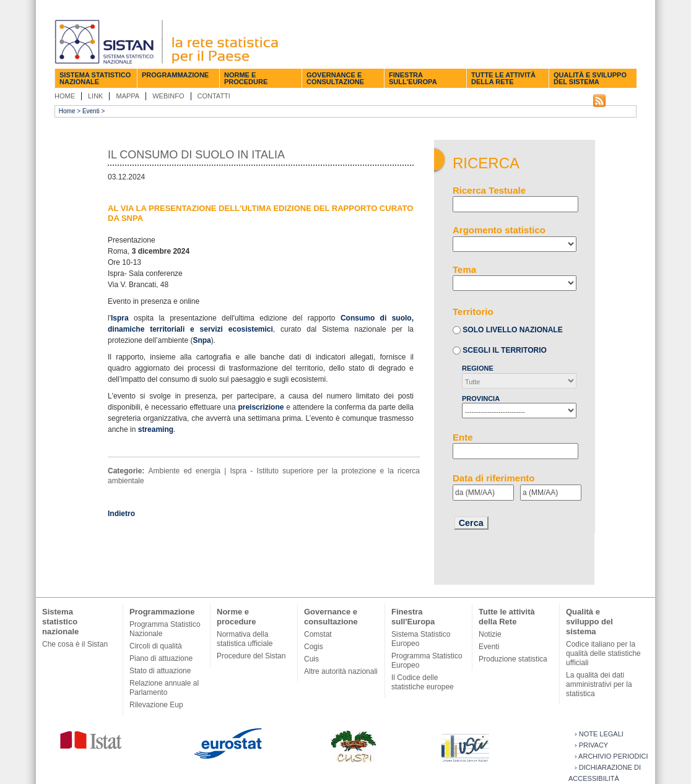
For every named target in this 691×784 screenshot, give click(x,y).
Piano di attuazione (161, 658)
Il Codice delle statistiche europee (423, 682)
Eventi (91, 111)
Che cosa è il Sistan (75, 644)
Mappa (128, 96)
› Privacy (591, 745)
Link (95, 96)
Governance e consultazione (335, 78)
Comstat (318, 634)
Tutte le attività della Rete (503, 78)
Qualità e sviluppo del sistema (590, 78)
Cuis (311, 659)
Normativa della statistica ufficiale (245, 639)
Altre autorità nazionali (341, 671)
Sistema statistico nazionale (95, 78)
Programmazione (175, 75)
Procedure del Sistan (251, 656)
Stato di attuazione (160, 671)
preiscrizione (261, 407)
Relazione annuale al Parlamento (164, 688)
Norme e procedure (246, 78)
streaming (156, 429)
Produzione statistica (513, 659)
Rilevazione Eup (156, 705)
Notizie (490, 634)
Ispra (120, 318)
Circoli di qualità (156, 646)
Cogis (314, 647)
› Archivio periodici (611, 756)
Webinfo (168, 96)
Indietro (121, 514)
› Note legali (599, 734)
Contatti (214, 96)
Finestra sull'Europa (413, 78)
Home (65, 96)
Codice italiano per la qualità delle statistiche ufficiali (603, 653)
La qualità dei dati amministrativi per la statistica (599, 684)
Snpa (202, 340)
